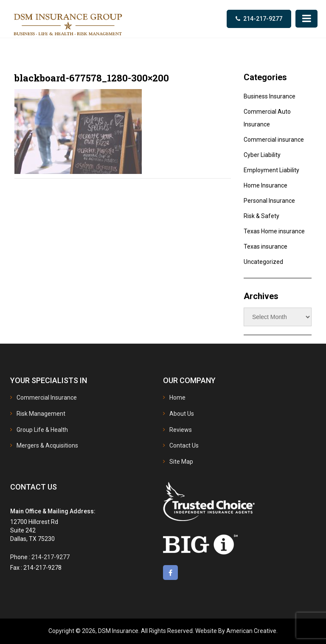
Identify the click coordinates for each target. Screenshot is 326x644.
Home (177, 398)
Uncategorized (263, 262)
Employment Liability (271, 170)
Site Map (181, 462)
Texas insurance (266, 246)
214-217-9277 (263, 19)
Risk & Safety (261, 216)
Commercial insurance (274, 140)
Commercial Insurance (47, 398)
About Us (182, 414)
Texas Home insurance (274, 231)
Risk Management (41, 414)
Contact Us (184, 445)
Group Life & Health (42, 430)
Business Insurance (270, 96)
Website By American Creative (236, 631)
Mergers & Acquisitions (47, 445)
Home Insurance (266, 185)
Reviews (181, 430)
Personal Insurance (269, 201)
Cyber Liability (262, 155)
